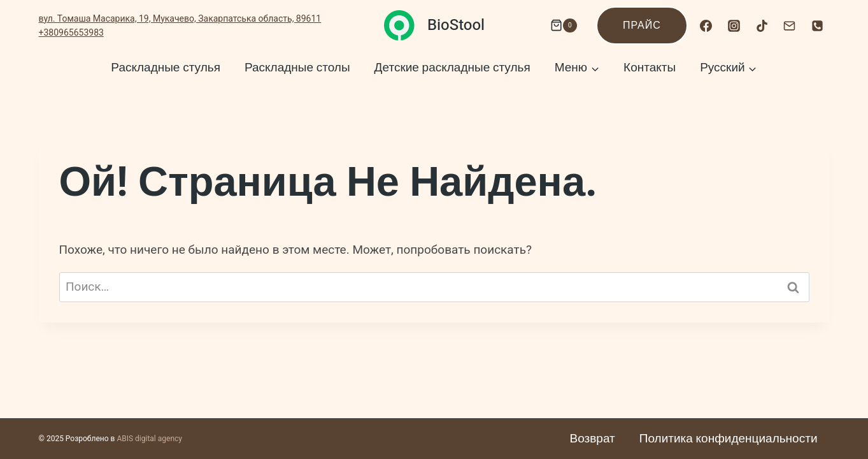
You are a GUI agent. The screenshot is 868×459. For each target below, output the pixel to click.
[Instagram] (734, 25)
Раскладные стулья (166, 68)
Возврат (593, 439)
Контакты (650, 68)
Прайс (642, 25)
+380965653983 (71, 33)
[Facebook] (706, 25)
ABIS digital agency (149, 439)
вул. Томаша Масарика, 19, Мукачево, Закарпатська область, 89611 (180, 18)
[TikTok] (762, 25)
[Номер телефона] (818, 25)
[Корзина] (560, 25)
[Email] (790, 25)
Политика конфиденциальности (729, 439)
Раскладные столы (297, 68)
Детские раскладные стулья (452, 68)
